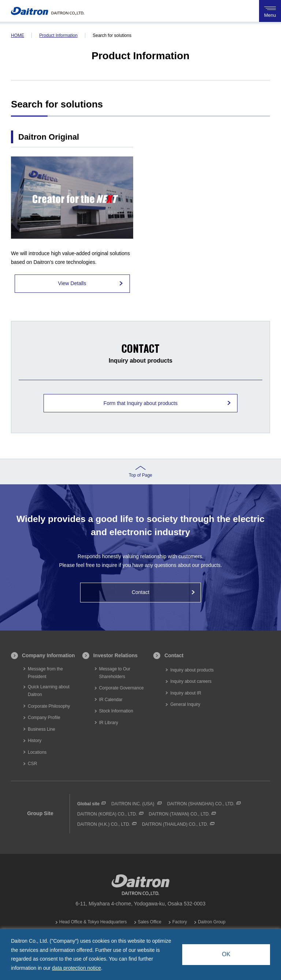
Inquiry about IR (186, 693)
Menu (270, 11)
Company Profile (44, 718)
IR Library (109, 723)
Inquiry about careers (191, 681)
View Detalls (72, 283)
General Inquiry (185, 704)
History (35, 741)
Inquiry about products (192, 670)
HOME (18, 35)
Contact (140, 592)
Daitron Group (212, 922)
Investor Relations (115, 655)
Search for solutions (112, 35)
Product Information (58, 35)
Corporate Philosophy (49, 706)
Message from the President (45, 673)
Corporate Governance (121, 688)
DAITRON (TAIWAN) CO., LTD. (179, 814)
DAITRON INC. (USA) (133, 804)
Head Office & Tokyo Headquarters (93, 922)
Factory (180, 922)
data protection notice (76, 968)
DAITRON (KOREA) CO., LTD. (107, 814)
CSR (32, 764)
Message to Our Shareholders (115, 673)
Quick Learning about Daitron (49, 691)
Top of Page (140, 475)
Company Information (48, 655)
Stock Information (116, 711)
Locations (37, 752)
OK (226, 954)
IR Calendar (111, 700)
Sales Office (150, 922)
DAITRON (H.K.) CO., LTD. (104, 824)
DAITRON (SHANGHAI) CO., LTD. (201, 804)
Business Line (42, 729)
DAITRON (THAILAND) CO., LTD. (175, 824)
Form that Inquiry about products (140, 403)
